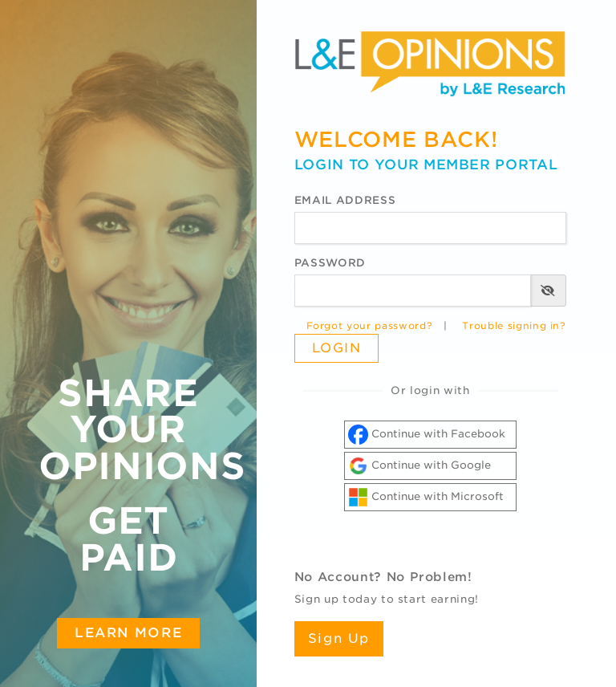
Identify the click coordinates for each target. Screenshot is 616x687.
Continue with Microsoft (426, 497)
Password (330, 263)
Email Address (345, 200)
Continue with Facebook (427, 435)
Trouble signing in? (514, 326)
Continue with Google (419, 466)
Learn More (128, 632)
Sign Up (339, 638)
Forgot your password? (370, 326)
